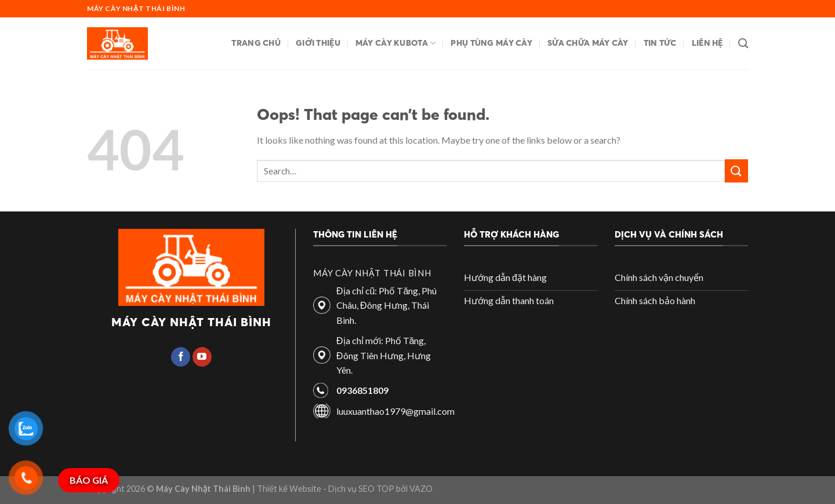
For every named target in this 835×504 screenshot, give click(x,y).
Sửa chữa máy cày (588, 43)
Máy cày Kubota (396, 43)
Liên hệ (707, 43)
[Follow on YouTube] (202, 357)
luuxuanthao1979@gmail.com (395, 411)
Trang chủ (256, 43)
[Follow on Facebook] (181, 357)
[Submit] (736, 171)
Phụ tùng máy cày (491, 43)
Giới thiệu (318, 43)
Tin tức (660, 43)
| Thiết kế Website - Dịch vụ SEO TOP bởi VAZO (342, 489)
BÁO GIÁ (89, 480)
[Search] (743, 44)
